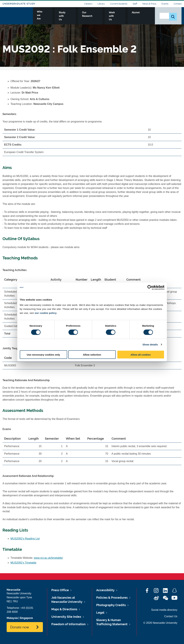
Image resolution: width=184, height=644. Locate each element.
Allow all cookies (141, 354)
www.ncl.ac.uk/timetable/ (48, 558)
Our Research (104, 16)
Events (165, 4)
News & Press (149, 4)
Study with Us (81, 16)
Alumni (145, 16)
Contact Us (171, 616)
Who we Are (59, 16)
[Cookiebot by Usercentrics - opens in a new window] (150, 288)
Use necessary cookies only (43, 354)
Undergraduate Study (19, 4)
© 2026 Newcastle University (160, 623)
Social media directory (164, 610)
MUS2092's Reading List (25, 539)
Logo (18, 15)
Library (101, 4)
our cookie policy (46, 313)
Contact (178, 4)
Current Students (119, 4)
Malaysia (12, 618)
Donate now (20, 627)
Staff (135, 4)
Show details (150, 345)
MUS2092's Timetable (23, 563)
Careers (88, 4)
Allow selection (92, 354)
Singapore (26, 618)
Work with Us (126, 16)
